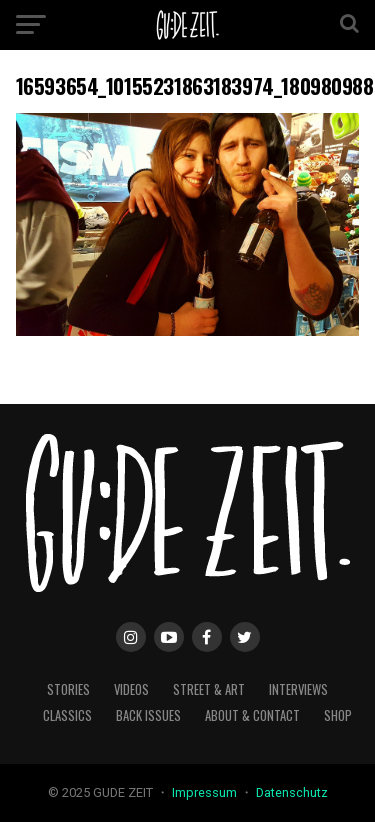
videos (131, 689)
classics (67, 715)
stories (68, 689)
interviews (298, 689)
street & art (209, 689)
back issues (148, 715)
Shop (338, 715)
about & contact (252, 715)
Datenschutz (292, 792)
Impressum (206, 792)
